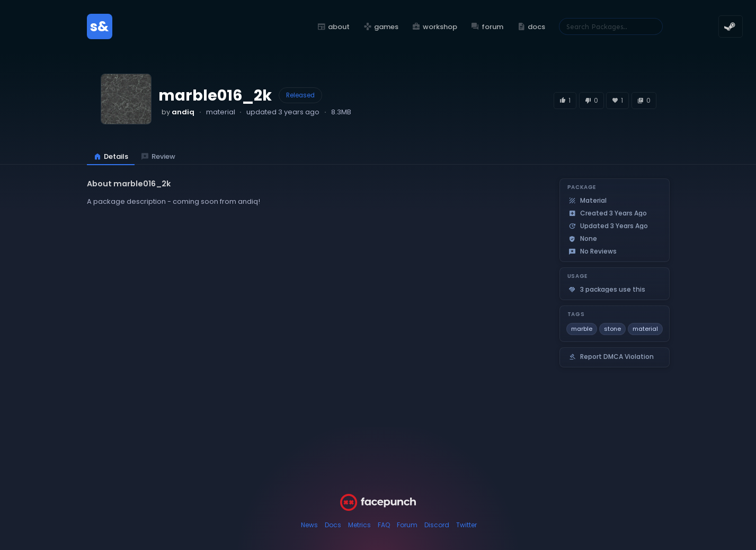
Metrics (359, 525)
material (645, 329)
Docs (333, 525)
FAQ (384, 525)
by (178, 112)
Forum (407, 525)
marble (582, 329)
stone (612, 329)
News (309, 525)
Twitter (466, 525)
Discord (437, 525)
